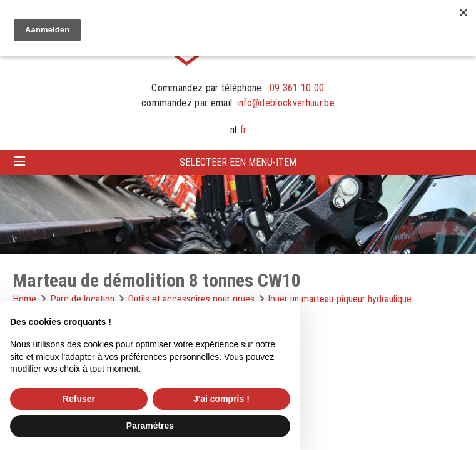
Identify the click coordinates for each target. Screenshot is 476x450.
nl (233, 130)
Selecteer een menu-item (238, 162)
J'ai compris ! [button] (221, 399)
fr (243, 130)
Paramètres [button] (150, 426)
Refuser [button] (79, 399)
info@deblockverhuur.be (286, 103)
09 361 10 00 (297, 88)
